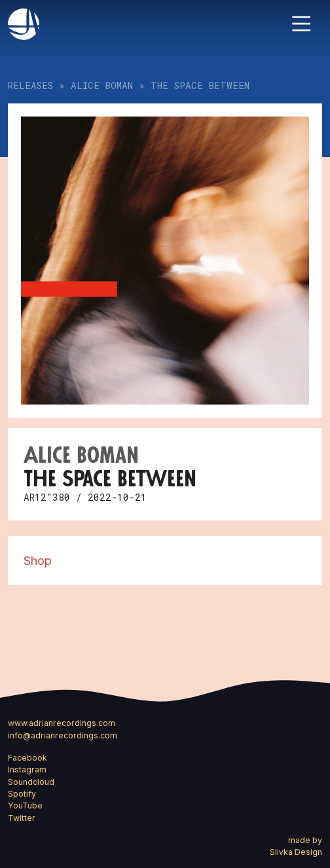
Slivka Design (296, 852)
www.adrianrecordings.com (62, 723)
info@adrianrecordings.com (63, 735)
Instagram (27, 769)
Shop (38, 560)
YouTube (25, 805)
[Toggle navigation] (301, 24)
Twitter (22, 818)
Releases (30, 85)
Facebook (27, 758)
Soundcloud (31, 782)
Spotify (22, 794)
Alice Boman (102, 85)
